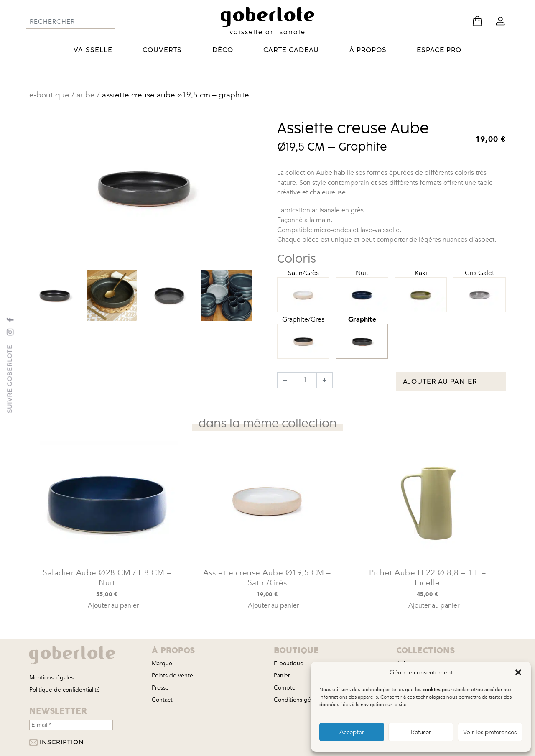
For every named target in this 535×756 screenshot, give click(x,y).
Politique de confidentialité (65, 690)
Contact (162, 700)
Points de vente (172, 676)
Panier (282, 676)
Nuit (362, 284)
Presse (160, 688)
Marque (162, 663)
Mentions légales (51, 678)
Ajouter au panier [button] (113, 605)
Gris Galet (479, 284)
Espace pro (439, 50)
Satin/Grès (303, 284)
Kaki (421, 284)
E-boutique (49, 95)
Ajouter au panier (440, 382)
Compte (285, 688)
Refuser (421, 732)
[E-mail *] (71, 725)
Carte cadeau (291, 50)
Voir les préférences (490, 732)
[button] (518, 672)
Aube (86, 95)
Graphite (362, 330)
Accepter (352, 732)
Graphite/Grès (303, 331)
